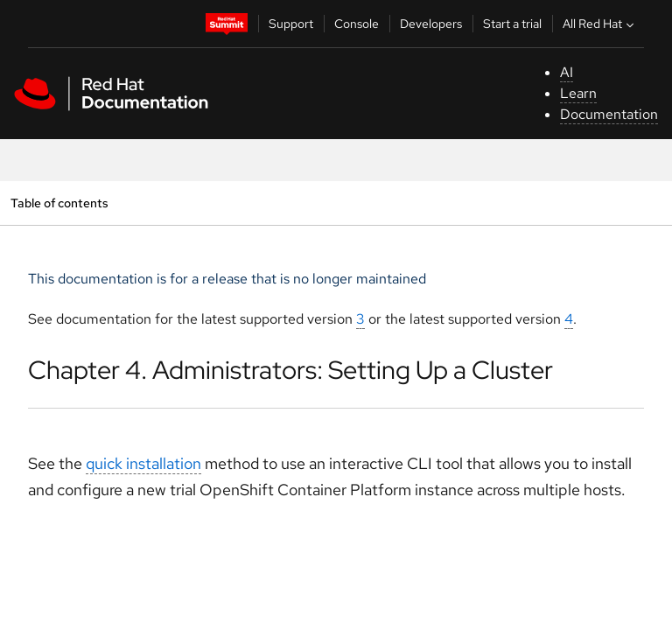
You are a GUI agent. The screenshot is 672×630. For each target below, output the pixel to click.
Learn (578, 93)
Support (291, 24)
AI (567, 72)
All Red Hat (600, 24)
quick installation (143, 463)
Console (357, 24)
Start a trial (512, 24)
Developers (431, 24)
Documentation (609, 114)
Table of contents (59, 203)
